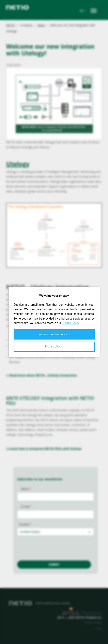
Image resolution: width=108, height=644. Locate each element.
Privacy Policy (71, 323)
